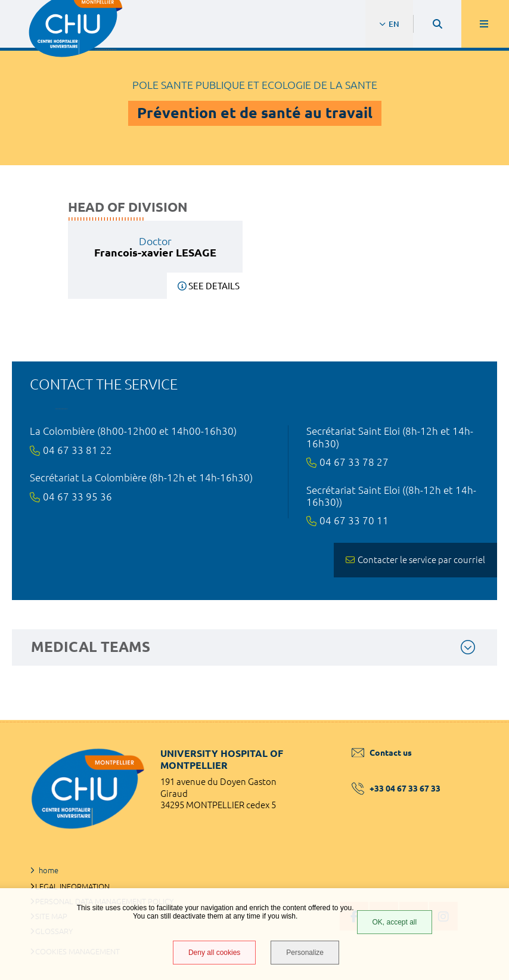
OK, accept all (395, 922)
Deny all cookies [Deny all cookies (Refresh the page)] (214, 953)
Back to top (479, 720)
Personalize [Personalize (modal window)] (305, 953)
